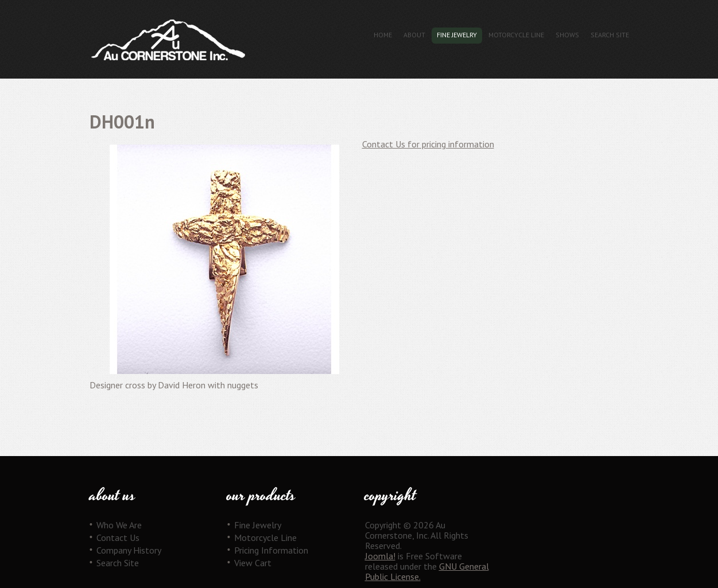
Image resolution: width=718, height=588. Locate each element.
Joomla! (380, 556)
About (414, 35)
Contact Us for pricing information (428, 144)
